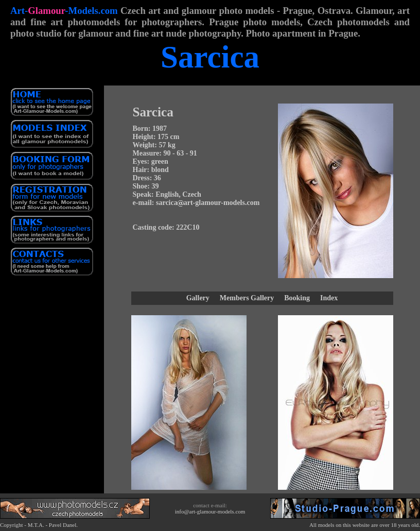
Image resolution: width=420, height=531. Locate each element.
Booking (297, 298)
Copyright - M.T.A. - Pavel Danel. (39, 525)
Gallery (198, 298)
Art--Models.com (64, 11)
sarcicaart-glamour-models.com (208, 203)
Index (329, 298)
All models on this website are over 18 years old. (365, 525)
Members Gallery (247, 298)
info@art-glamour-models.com (210, 511)
